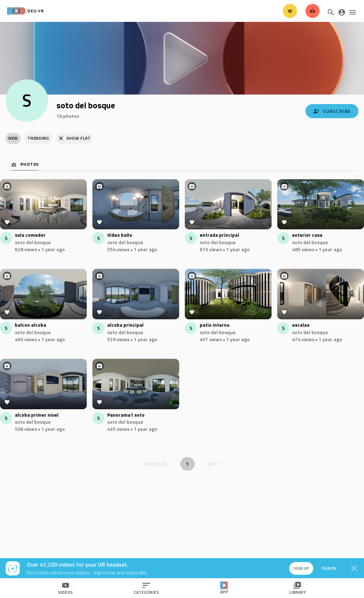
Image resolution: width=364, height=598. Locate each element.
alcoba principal (125, 325)
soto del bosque (33, 242)
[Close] (354, 568)
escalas (301, 325)
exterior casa (307, 235)
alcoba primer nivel (37, 415)
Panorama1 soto (126, 415)
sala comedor (30, 235)
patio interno (215, 325)
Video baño (120, 235)
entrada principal (219, 235)
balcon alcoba (31, 325)
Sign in (329, 568)
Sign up (301, 568)
